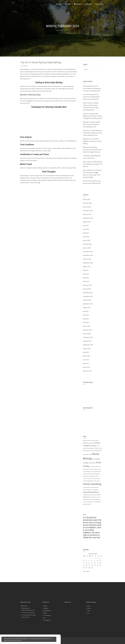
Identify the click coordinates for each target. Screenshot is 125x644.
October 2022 (87, 341)
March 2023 (87, 326)
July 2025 (86, 225)
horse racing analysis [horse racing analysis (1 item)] (93, 466)
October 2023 (87, 300)
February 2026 (87, 203)
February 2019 (87, 371)
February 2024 (87, 285)
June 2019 (86, 360)
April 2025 (86, 237)
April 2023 (86, 322)
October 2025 (87, 214)
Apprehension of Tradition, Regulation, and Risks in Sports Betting (92, 141)
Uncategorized (47, 620)
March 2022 (87, 356)
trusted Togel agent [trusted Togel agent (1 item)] (97, 502)
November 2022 (88, 337)
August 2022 (87, 348)
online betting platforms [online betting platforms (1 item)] (88, 481)
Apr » (88, 571)
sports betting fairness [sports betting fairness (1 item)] (92, 497)
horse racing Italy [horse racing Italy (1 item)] (94, 469)
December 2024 (88, 252)
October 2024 (87, 259)
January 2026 (87, 207)
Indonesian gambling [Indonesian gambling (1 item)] (95, 474)
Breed (89, 606)
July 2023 (86, 311)
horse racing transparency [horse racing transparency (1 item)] (95, 472)
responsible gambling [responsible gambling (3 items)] (90, 492)
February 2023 (87, 330)
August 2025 (87, 222)
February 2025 (87, 244)
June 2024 (86, 274)
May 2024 (86, 278)
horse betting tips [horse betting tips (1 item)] (92, 463)
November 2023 (88, 296)
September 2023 (88, 304)
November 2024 (88, 255)
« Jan (84, 571)
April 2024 (86, 281)
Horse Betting (24, 66)
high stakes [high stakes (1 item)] (89, 454)
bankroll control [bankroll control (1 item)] (95, 440)
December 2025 (88, 211)
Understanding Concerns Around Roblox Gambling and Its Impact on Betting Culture (92, 88)
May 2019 (86, 363)
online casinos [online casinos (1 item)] (97, 481)
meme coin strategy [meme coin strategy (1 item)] (95, 479)
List (88, 613)
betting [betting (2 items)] (85, 443)
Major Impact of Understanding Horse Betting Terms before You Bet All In (93, 164)
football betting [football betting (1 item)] (94, 451)
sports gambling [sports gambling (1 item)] (94, 499)
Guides (45, 613)
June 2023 (86, 315)
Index (89, 611)
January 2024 (87, 289)
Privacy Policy (99, 4)
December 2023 (88, 293)
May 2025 (86, 233)
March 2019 (87, 367)
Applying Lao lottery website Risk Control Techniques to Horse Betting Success (92, 124)
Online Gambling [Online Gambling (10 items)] (92, 484)
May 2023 (86, 319)
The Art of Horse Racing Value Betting (41, 62)
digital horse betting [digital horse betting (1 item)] (95, 448)
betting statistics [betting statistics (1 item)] (91, 443)
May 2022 (86, 352)
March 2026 (87, 199)
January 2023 (87, 334)
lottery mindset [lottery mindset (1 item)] (92, 476)
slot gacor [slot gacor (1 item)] (94, 495)
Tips (44, 618)
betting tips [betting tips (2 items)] (93, 446)
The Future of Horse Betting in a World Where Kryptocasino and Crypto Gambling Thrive (93, 133)
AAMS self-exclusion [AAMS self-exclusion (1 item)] (87, 440)
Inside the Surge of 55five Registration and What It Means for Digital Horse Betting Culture (93, 116)
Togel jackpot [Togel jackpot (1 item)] (89, 502)
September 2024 (88, 263)
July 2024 (86, 270)
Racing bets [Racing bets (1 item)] (90, 490)
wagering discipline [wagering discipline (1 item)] (87, 504)
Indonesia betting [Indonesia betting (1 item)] (87, 474)
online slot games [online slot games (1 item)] (87, 487)
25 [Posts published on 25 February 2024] (100, 565)
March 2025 (87, 240)
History (89, 608)
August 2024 (87, 266)
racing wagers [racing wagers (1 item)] (95, 490)
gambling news (47, 611)
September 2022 (88, 345)
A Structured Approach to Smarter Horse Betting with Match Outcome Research (91, 97)
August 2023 (87, 307)
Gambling (46, 608)
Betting (45, 606)
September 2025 (88, 218)
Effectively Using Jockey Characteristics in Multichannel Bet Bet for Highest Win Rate (92, 150)
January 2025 (87, 248)
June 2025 (86, 229)
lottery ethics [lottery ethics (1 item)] (86, 476)
